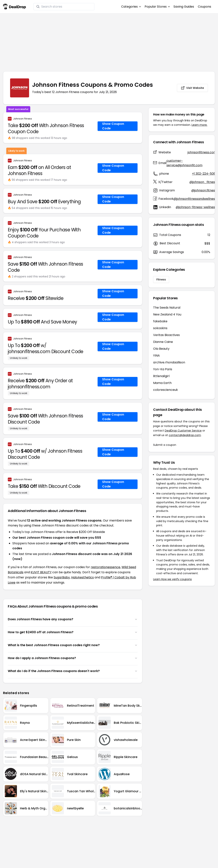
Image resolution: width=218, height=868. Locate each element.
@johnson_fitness (203, 182)
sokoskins (160, 328)
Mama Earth (162, 383)
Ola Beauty (161, 349)
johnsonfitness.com (202, 152)
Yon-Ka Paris (163, 369)
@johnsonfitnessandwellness (195, 199)
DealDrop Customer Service (183, 431)
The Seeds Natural (167, 308)
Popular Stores (157, 7)
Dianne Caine (163, 342)
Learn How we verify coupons (172, 579)
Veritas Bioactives (166, 335)
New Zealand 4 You (167, 314)
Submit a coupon (165, 445)
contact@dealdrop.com (185, 435)
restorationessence (105, 567)
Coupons (204, 7)
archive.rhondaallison (169, 362)
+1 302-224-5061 (204, 174)
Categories (131, 7)
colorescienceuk (165, 390)
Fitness (161, 280)
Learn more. (199, 125)
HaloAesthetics (82, 577)
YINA (156, 356)
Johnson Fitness (23, 119)
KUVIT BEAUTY (41, 572)
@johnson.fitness (204, 190)
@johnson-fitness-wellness (196, 207)
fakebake (160, 321)
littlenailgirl (161, 376)
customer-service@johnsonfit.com (184, 163)
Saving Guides (184, 7)
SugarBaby (62, 577)
